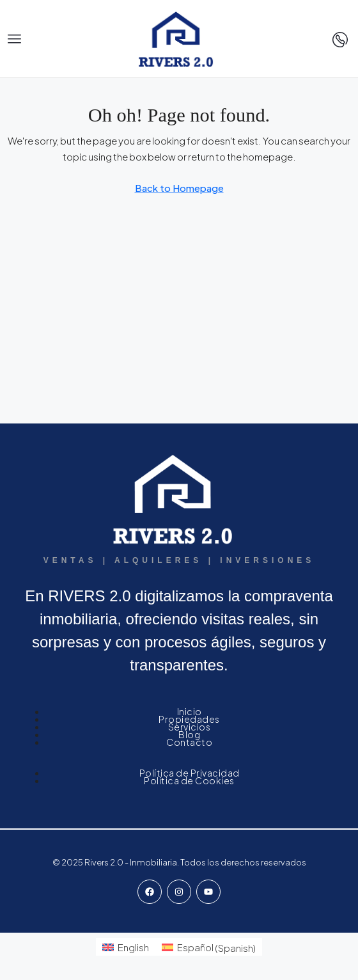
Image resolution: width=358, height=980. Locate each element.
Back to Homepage (179, 188)
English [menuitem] (133, 947)
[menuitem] (126, 947)
